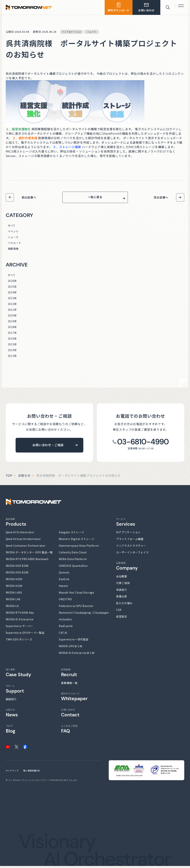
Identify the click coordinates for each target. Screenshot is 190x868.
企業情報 (127, 568)
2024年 (12, 294)
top (9, 477)
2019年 (12, 323)
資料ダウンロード (74, 699)
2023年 (12, 300)
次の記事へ (161, 197)
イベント (13, 233)
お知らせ (24, 477)
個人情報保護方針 (32, 773)
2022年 (12, 306)
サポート (15, 691)
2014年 (12, 352)
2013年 (12, 358)
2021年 (12, 312)
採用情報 (69, 675)
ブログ (11, 731)
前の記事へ (29, 197)
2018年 (12, 329)
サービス (126, 524)
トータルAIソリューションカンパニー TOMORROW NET (38, 782)
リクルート (15, 245)
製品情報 (16, 524)
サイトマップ (12, 773)
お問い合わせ (70, 715)
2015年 (12, 346)
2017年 (12, 335)
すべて (12, 228)
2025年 (12, 289)
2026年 (12, 283)
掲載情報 (13, 251)
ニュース (13, 239)
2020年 (12, 317)
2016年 (12, 341)
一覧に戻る (95, 198)
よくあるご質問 (69, 731)
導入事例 (18, 675)
